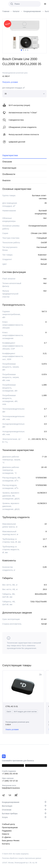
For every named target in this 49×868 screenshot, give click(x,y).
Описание (7, 162)
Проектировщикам (10, 827)
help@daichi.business (11, 788)
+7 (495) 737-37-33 (10, 781)
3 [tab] (26, 50)
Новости (5, 834)
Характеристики (10, 155)
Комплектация (9, 168)
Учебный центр (8, 824)
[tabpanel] (24, 35)
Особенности (9, 174)
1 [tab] (21, 50)
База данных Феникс (11, 841)
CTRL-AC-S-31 (12, 706)
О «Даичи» (7, 837)
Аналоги (6, 180)
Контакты (6, 844)
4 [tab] (28, 50)
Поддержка (7, 831)
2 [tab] (24, 50)
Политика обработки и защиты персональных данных (22, 858)
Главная (6, 11)
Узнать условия (12, 729)
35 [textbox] (6, 94)
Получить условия (10, 82)
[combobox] (24, 94)
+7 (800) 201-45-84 (10, 774)
